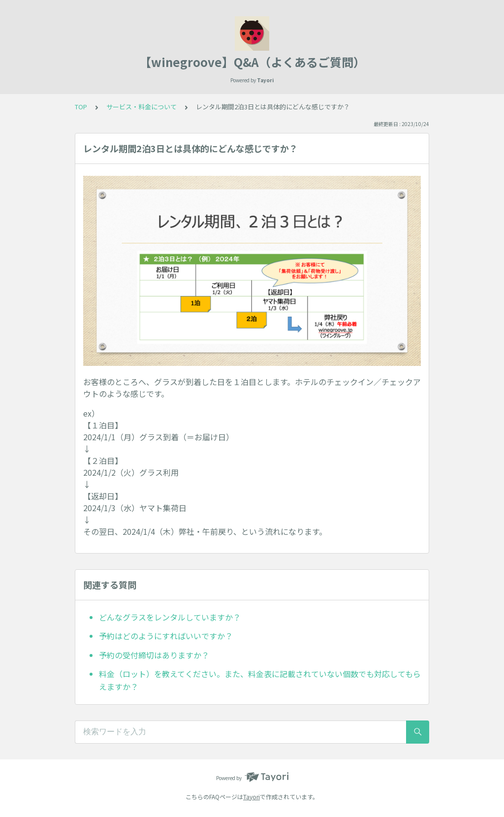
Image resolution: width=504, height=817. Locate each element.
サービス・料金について (142, 107)
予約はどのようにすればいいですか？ (166, 636)
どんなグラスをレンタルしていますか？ (170, 617)
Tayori (252, 797)
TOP (81, 107)
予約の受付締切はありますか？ (154, 655)
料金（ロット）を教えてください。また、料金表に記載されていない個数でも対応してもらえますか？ (260, 680)
